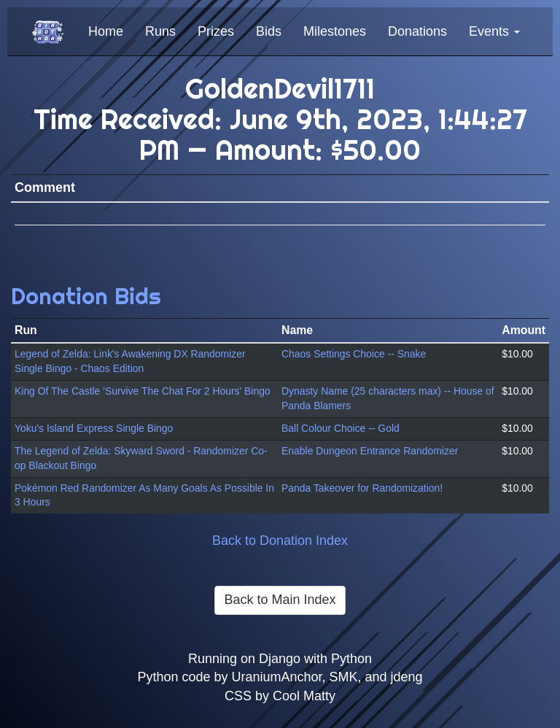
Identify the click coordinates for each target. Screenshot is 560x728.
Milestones (335, 31)
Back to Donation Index (280, 541)
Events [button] (494, 31)
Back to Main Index (280, 600)
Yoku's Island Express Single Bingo (94, 428)
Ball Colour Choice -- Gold (341, 428)
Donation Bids (86, 296)
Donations (417, 31)
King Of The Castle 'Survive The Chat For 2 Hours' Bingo (143, 391)
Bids (269, 31)
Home (106, 31)
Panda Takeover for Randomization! (362, 488)
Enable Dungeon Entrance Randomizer (370, 451)
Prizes (216, 31)
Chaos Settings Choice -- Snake (354, 354)
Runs (160, 31)
